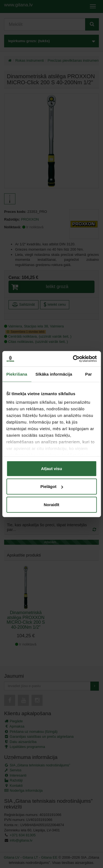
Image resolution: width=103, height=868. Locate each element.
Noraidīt (51, 504)
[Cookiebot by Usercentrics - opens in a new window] (73, 359)
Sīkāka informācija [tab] (54, 374)
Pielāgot (52, 486)
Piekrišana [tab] (17, 374)
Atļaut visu (51, 468)
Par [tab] (89, 374)
